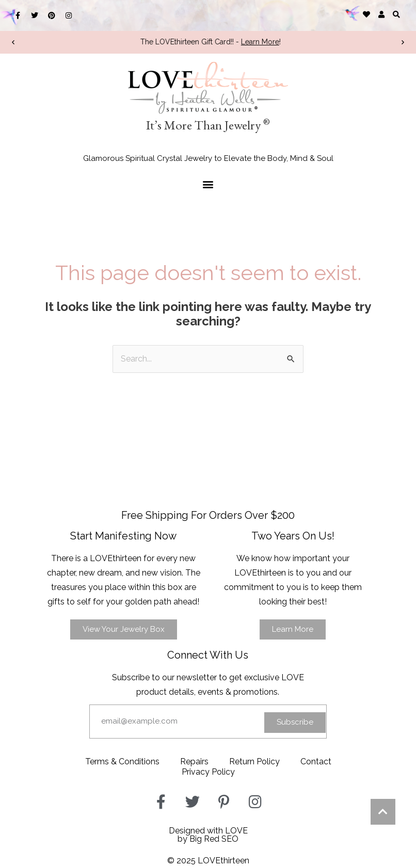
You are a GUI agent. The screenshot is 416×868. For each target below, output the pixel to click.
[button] (397, 14)
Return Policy (254, 761)
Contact (316, 761)
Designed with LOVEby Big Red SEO (208, 835)
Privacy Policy (208, 772)
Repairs (194, 761)
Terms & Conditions (122, 761)
